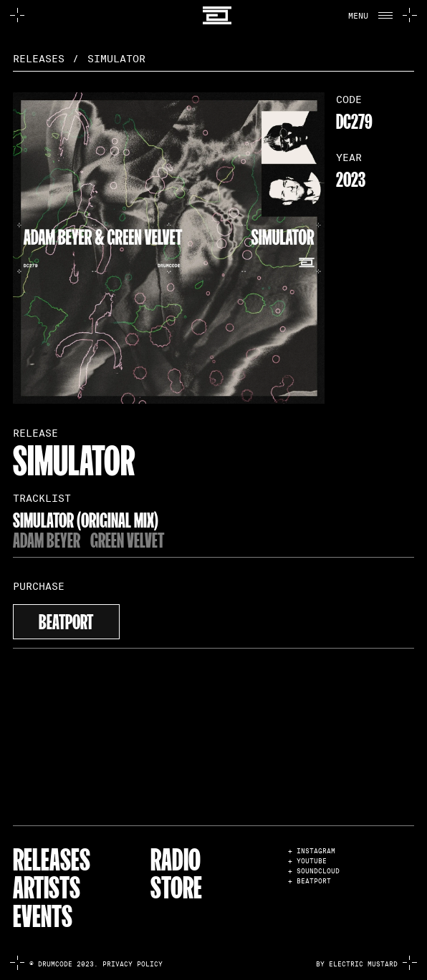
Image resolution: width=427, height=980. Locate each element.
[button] (368, 15)
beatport (66, 620)
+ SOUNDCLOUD (314, 872)
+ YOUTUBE (307, 862)
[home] (214, 15)
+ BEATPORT (310, 882)
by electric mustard (357, 964)
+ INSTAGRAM (312, 852)
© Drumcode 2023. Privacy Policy (96, 964)
